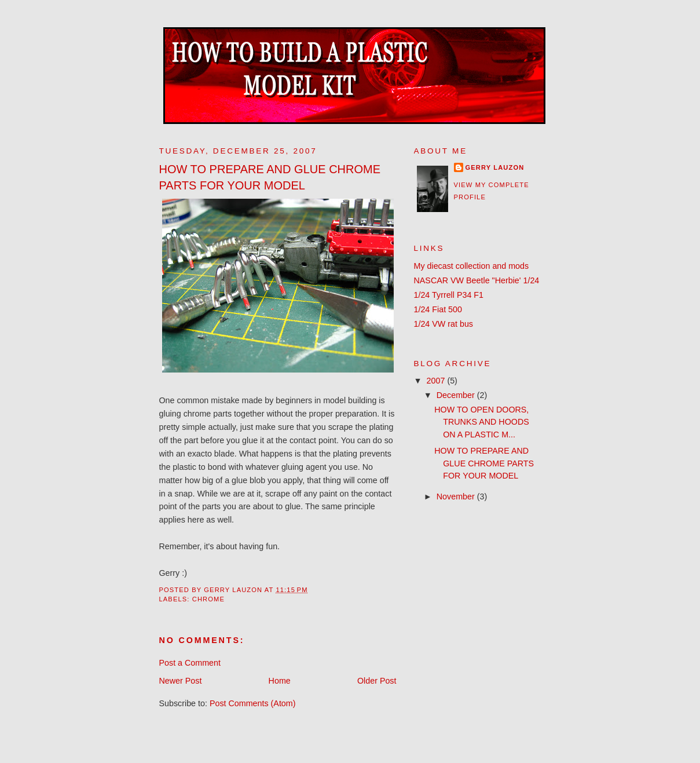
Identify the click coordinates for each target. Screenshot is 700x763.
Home (280, 681)
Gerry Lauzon (495, 167)
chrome (208, 599)
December (457, 395)
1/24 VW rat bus (444, 324)
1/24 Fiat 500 (438, 309)
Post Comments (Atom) (253, 703)
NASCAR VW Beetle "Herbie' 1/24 (477, 280)
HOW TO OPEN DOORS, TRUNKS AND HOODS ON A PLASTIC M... (482, 422)
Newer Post (181, 681)
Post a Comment (190, 663)
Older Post (377, 681)
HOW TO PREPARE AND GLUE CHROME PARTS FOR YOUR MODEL (484, 463)
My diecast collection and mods (472, 266)
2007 (437, 381)
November (457, 497)
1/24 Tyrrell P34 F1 (449, 295)
